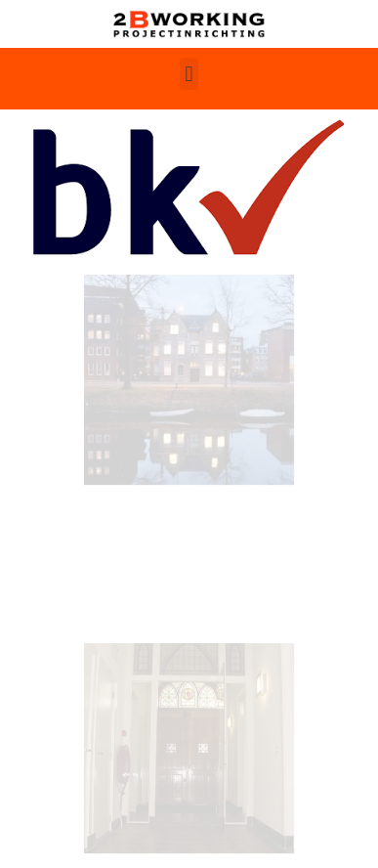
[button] (189, 74)
